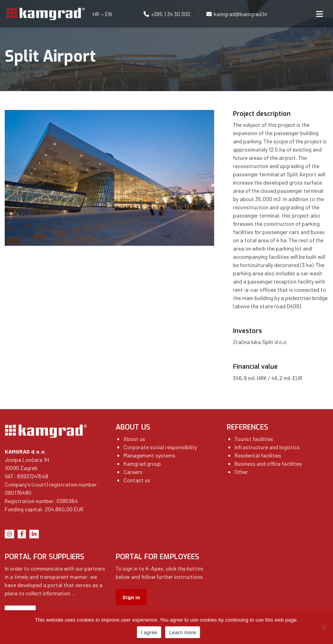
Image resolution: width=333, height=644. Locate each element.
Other (241, 472)
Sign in (131, 597)
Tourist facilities (254, 439)
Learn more (183, 632)
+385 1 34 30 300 (171, 14)
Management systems (149, 455)
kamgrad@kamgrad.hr (241, 14)
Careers (133, 472)
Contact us (137, 480)
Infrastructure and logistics (267, 447)
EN (108, 14)
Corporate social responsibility (160, 447)
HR (96, 14)
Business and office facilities (268, 464)
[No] (323, 627)
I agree (149, 632)
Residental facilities (258, 455)
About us (134, 439)
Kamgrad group (142, 464)
